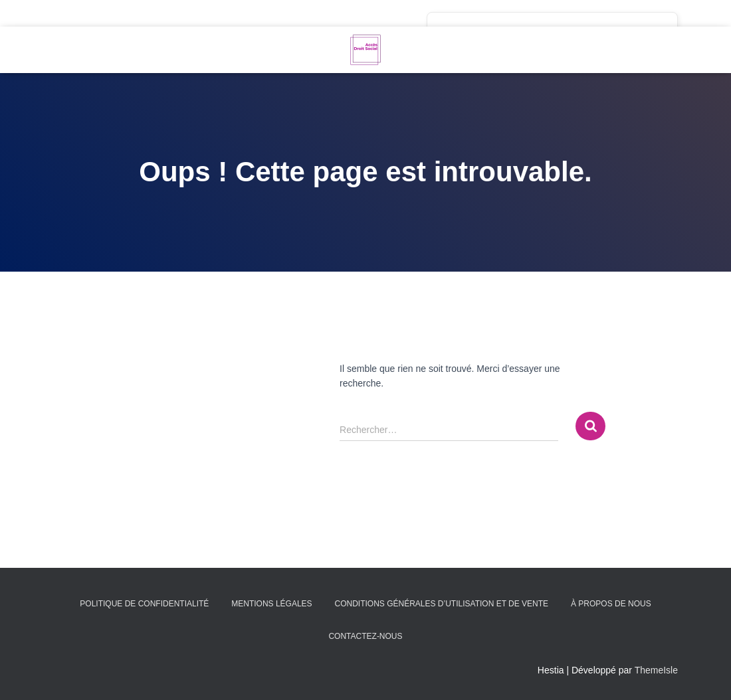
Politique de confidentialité (144, 604)
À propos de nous (611, 604)
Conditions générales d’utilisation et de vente (441, 604)
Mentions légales (271, 604)
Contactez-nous (365, 636)
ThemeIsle (656, 670)
